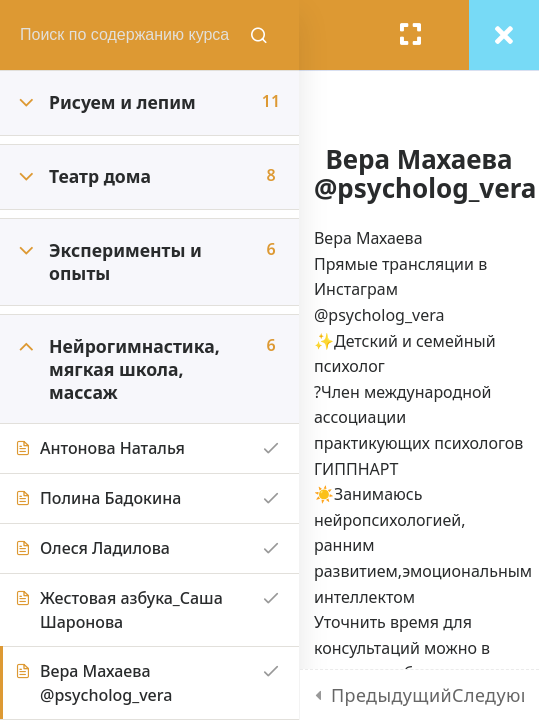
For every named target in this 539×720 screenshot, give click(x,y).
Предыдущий (391, 695)
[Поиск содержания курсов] (260, 35)
